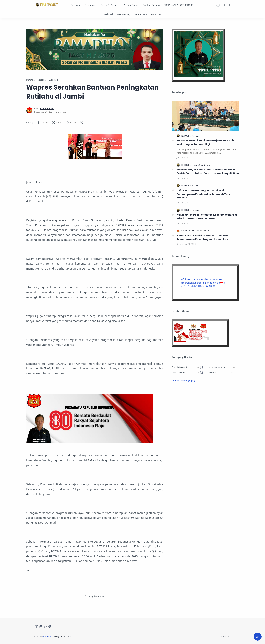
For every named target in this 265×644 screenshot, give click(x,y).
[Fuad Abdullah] (47, 108)
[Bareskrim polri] (187, 367)
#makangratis (189, 283)
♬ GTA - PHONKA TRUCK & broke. (203, 284)
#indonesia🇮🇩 (215, 283)
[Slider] (95, 49)
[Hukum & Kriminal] (223, 367)
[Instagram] (41, 627)
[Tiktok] (50, 627)
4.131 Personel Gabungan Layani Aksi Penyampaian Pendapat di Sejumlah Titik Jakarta (203, 194)
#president (203, 279)
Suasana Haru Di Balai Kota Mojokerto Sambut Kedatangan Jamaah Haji (207, 142)
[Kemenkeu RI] (203, 231)
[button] (218, 5)
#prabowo (216, 279)
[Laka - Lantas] (187, 373)
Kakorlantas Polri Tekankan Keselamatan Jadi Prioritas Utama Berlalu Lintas (207, 217)
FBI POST (48, 636)
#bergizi (202, 283)
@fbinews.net (188, 279)
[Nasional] (108, 14)
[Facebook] (36, 627)
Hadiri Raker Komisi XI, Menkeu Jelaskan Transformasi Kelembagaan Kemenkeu (203, 237)
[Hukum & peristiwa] (201, 165)
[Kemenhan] (141, 14)
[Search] (223, 5)
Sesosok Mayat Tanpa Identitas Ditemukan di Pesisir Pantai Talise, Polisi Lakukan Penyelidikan (208, 171)
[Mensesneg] (124, 14)
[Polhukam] (157, 14)
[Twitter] (45, 627)
